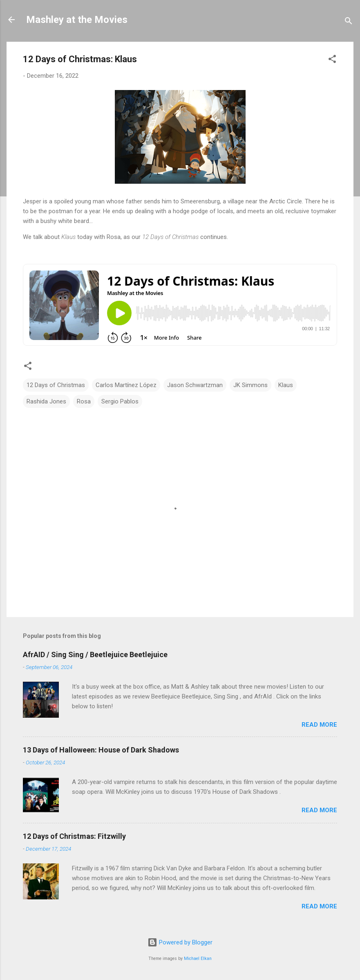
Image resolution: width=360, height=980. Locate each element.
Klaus (286, 385)
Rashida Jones (46, 401)
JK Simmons (250, 385)
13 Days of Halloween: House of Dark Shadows (101, 750)
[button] (332, 60)
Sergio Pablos (120, 401)
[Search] (349, 22)
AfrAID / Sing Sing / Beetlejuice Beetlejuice (95, 654)
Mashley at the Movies (77, 20)
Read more (319, 725)
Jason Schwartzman (195, 385)
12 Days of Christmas (56, 385)
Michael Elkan (198, 959)
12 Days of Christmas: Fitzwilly (74, 836)
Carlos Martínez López (126, 385)
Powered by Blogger (180, 942)
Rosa (84, 401)
